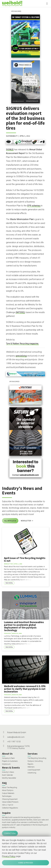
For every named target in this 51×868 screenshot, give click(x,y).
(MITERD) (20, 312)
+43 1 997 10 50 (14, 742)
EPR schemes (34, 206)
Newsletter (26, 521)
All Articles (10, 521)
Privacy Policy (9, 856)
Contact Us (9, 833)
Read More (9, 583)
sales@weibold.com (16, 737)
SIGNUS (10, 150)
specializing (21, 356)
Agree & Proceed (26, 863)
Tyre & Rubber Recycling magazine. (22, 344)
